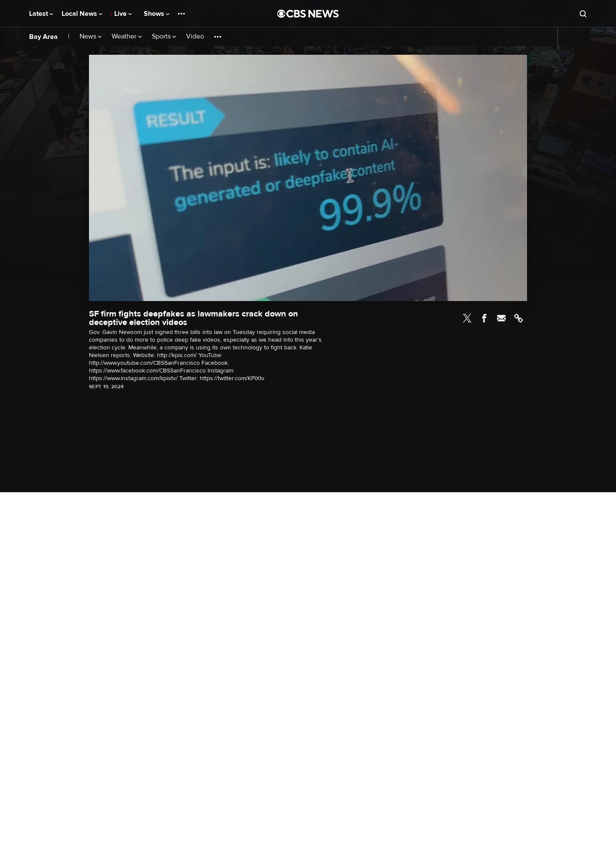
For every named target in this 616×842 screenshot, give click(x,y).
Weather (127, 37)
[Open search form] (583, 14)
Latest (41, 14)
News (90, 37)
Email (501, 318)
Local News (82, 14)
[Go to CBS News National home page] (308, 14)
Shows (157, 14)
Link (518, 318)
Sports (164, 37)
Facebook (484, 318)
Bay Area (43, 37)
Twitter (467, 318)
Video (195, 37)
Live (123, 14)
